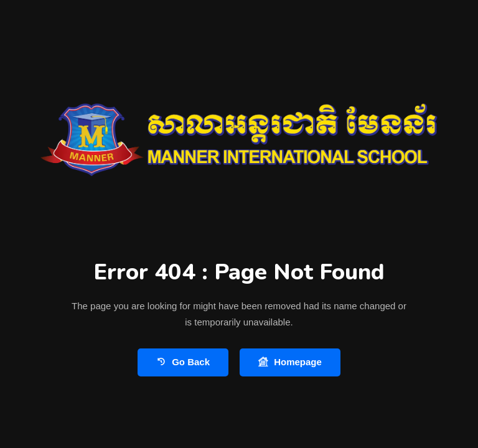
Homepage (290, 362)
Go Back (183, 362)
